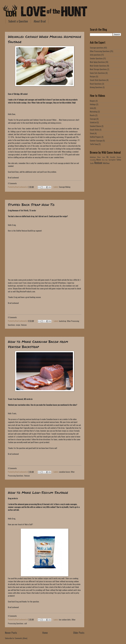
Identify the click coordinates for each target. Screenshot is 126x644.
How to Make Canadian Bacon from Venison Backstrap (38, 344)
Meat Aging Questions (97, 62)
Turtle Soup (94, 144)
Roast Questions (96, 84)
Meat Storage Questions (98, 69)
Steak (92, 133)
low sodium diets (65, 619)
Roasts (92, 115)
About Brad (40, 21)
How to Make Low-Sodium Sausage (38, 492)
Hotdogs (93, 104)
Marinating (94, 112)
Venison (24, 325)
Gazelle (113, 157)
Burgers (93, 101)
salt (26, 623)
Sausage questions (97, 48)
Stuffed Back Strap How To (31, 205)
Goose (119, 157)
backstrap (63, 321)
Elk (107, 157)
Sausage (93, 119)
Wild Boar (106, 163)
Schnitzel (93, 122)
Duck (104, 157)
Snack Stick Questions (98, 80)
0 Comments (12, 183)
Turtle (92, 163)
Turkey (119, 160)
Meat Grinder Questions (98, 66)
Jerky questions (95, 55)
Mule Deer (105, 160)
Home (45, 633)
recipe (18, 325)
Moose (99, 160)
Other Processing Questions (100, 51)
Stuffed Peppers (96, 137)
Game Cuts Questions (97, 73)
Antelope (93, 157)
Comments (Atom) (21, 638)
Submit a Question (18, 21)
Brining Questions (96, 87)
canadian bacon (64, 472)
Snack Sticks (95, 130)
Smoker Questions (96, 58)
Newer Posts (11, 633)
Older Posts (79, 633)
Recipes (93, 77)
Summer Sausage (96, 141)
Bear (99, 157)
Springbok (112, 160)
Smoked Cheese (96, 126)
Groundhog (93, 160)
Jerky (92, 108)
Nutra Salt (28, 524)
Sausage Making (65, 187)
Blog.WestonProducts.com (26, 291)
